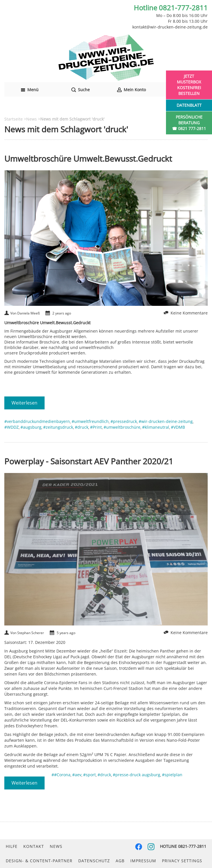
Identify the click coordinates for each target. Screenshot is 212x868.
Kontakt (34, 846)
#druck (82, 427)
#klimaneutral (156, 427)
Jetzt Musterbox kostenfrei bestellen (189, 85)
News (56, 846)
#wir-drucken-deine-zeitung (166, 421)
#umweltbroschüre (122, 427)
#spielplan (172, 775)
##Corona (61, 775)
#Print (96, 427)
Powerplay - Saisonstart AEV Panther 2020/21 (89, 461)
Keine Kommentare (189, 313)
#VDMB (178, 427)
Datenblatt (189, 105)
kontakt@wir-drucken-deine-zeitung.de (170, 27)
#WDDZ (12, 427)
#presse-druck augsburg (136, 775)
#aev (77, 775)
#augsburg (31, 427)
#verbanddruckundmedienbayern (37, 421)
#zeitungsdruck (58, 427)
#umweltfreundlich (90, 421)
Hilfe (12, 846)
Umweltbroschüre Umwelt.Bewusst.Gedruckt (88, 159)
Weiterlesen (24, 403)
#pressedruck (124, 421)
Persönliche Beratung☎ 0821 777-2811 (189, 123)
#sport (89, 775)
